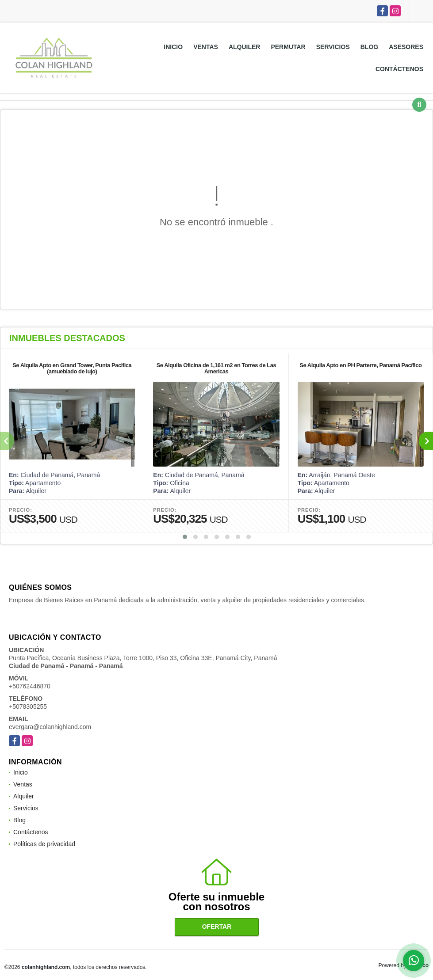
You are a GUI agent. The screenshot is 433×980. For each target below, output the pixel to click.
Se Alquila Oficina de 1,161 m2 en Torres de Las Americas (216, 368)
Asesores (406, 47)
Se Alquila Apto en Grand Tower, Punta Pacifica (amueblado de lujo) (72, 368)
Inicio (173, 47)
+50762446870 (30, 686)
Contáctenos (399, 69)
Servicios (333, 47)
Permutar (288, 47)
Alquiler (245, 47)
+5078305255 (28, 707)
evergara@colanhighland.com (50, 727)
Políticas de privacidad (44, 844)
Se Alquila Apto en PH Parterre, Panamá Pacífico (360, 365)
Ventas (206, 47)
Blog (369, 47)
